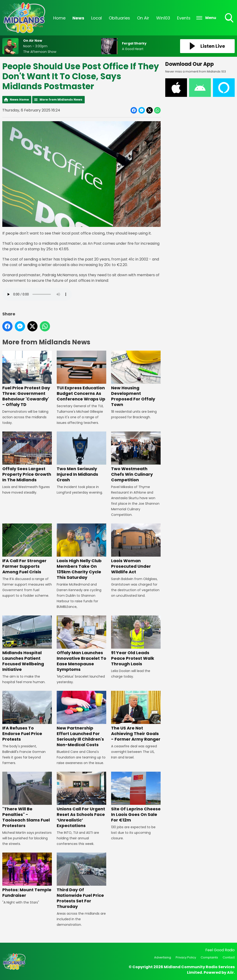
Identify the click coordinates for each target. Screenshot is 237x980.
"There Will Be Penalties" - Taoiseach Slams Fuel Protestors (27, 800)
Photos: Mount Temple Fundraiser (27, 875)
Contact (229, 957)
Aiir (230, 972)
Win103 (163, 18)
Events (184, 18)
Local (97, 18)
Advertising (163, 957)
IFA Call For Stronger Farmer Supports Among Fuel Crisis (27, 549)
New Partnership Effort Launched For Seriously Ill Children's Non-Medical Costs (81, 719)
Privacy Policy (186, 957)
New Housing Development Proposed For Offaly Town (136, 379)
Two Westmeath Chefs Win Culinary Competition (136, 457)
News (78, 18)
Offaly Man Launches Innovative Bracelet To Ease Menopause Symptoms (81, 644)
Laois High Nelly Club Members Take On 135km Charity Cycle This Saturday (81, 552)
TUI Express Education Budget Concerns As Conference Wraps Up (81, 376)
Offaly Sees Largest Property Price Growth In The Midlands (27, 457)
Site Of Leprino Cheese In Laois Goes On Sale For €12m (136, 797)
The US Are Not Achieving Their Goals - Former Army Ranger (136, 717)
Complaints (209, 957)
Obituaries (119, 18)
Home (59, 18)
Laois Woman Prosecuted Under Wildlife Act (136, 549)
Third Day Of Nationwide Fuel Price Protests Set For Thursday (81, 881)
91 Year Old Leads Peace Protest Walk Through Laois (136, 641)
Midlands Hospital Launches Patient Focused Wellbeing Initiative (27, 644)
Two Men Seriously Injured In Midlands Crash (81, 457)
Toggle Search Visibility (230, 18)
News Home (19, 100)
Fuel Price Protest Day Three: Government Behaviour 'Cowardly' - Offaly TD (27, 379)
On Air (143, 18)
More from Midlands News (61, 100)
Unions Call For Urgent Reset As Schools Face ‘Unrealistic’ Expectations (81, 800)
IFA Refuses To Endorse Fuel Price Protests (27, 717)
